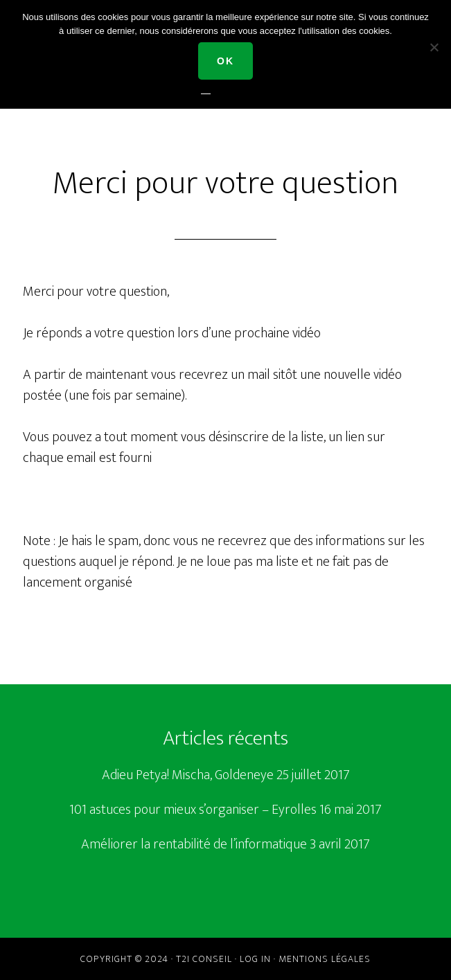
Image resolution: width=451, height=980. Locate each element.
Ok (225, 61)
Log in (255, 959)
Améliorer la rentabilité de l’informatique (194, 844)
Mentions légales (325, 959)
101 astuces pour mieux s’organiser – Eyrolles (193, 810)
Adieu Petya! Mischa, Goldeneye (188, 775)
